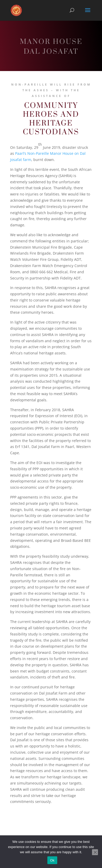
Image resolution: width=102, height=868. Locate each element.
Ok (52, 860)
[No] (95, 852)
